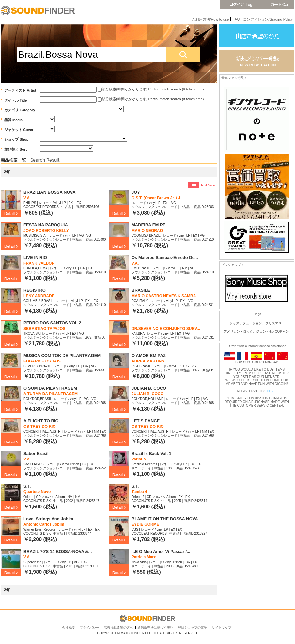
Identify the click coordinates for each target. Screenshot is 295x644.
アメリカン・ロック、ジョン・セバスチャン (256, 332)
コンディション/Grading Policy (268, 19)
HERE (272, 391)
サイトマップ (222, 628)
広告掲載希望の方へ (118, 628)
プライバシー (89, 628)
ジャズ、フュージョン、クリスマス (256, 323)
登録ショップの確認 (193, 628)
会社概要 (69, 628)
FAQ (236, 19)
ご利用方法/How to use (210, 19)
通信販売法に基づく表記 (155, 628)
